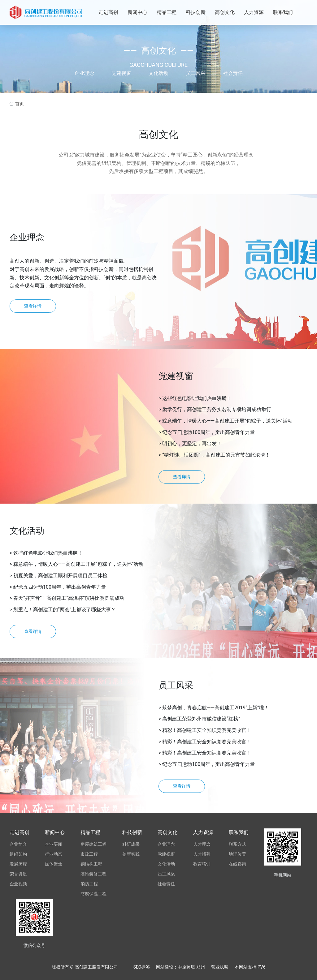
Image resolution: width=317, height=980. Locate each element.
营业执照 (220, 967)
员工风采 (196, 73)
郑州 (201, 967)
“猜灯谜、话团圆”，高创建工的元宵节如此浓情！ (216, 455)
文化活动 (158, 73)
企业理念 (84, 73)
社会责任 (233, 73)
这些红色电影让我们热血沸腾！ (197, 398)
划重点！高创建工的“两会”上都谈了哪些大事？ (65, 610)
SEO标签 (142, 967)
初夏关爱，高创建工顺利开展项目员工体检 (60, 576)
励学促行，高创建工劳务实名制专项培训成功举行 (217, 409)
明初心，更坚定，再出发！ (192, 443)
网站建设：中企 (171, 967)
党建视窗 (121, 73)
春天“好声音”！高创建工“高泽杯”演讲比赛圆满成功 (69, 598)
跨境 (191, 967)
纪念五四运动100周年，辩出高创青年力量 (208, 432)
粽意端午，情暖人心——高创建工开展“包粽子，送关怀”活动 (227, 421)
